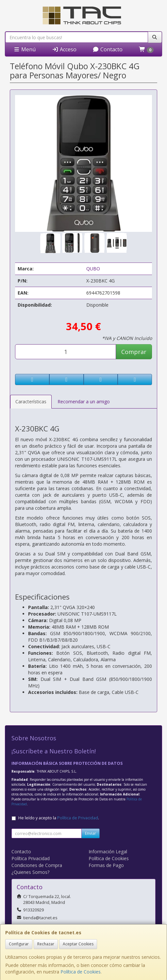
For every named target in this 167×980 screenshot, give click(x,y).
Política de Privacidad (78, 818)
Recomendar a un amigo (84, 402)
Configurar (19, 944)
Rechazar (46, 944)
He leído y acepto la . (59, 818)
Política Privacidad (31, 858)
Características (31, 402)
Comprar (134, 352)
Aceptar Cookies (78, 944)
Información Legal (108, 851)
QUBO (93, 269)
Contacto (108, 49)
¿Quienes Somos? (30, 872)
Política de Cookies (81, 972)
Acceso (64, 49)
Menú (25, 49)
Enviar (91, 833)
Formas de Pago (106, 865)
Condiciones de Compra (37, 865)
